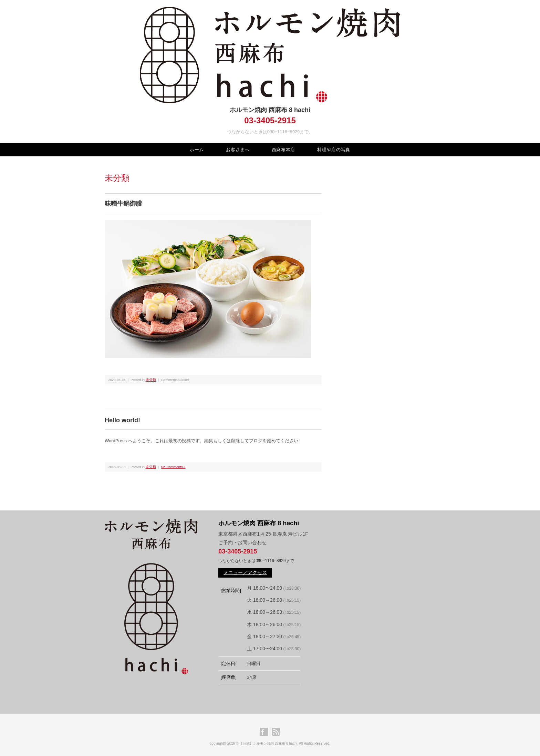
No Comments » (173, 467)
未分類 (151, 380)
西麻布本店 (283, 150)
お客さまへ (238, 150)
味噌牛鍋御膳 (123, 204)
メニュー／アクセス (245, 572)
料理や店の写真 (334, 150)
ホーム (197, 150)
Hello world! (122, 420)
